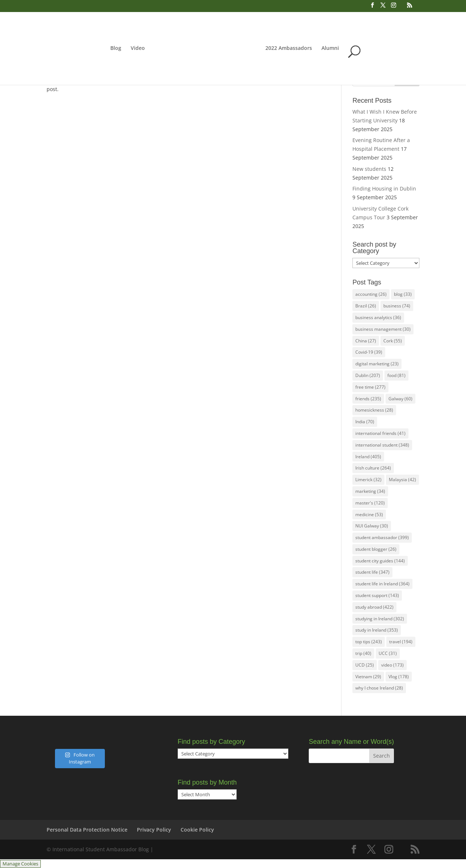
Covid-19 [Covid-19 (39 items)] (369, 352)
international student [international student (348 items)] (382, 445)
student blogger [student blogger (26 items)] (376, 549)
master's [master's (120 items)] (370, 503)
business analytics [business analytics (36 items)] (378, 317)
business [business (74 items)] (397, 306)
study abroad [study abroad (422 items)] (374, 607)
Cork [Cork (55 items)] (393, 341)
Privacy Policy (154, 830)
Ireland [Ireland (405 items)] (368, 457)
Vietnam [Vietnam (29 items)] (368, 677)
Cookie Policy (197, 830)
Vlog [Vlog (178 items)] (399, 677)
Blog (75, 48)
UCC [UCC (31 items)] (388, 653)
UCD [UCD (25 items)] (365, 665)
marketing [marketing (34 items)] (370, 491)
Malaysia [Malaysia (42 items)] (402, 480)
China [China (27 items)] (366, 341)
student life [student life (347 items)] (372, 572)
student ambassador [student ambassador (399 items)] (382, 537)
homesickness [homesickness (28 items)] (374, 410)
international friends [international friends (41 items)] (380, 433)
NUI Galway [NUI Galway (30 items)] (372, 526)
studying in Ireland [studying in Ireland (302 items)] (380, 619)
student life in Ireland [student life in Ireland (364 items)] (382, 584)
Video (97, 48)
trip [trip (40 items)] (363, 653)
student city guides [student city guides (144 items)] (380, 561)
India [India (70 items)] (365, 422)
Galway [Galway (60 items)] (400, 399)
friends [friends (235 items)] (368, 399)
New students (369, 169)
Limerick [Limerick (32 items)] (368, 480)
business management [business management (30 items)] (383, 329)
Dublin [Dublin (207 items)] (368, 375)
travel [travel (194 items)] (401, 642)
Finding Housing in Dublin (384, 188)
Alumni (371, 48)
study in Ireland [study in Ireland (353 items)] (377, 630)
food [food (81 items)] (396, 375)
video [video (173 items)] (392, 665)
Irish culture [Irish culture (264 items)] (373, 468)
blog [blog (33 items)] (403, 294)
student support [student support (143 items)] (377, 595)
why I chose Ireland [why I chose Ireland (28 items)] (379, 688)
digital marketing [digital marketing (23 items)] (377, 364)
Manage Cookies (20, 864)
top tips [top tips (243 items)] (369, 642)
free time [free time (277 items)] (370, 387)
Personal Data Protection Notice (87, 830)
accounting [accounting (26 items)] (371, 294)
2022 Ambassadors (329, 48)
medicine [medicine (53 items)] (369, 514)
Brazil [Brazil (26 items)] (366, 306)
